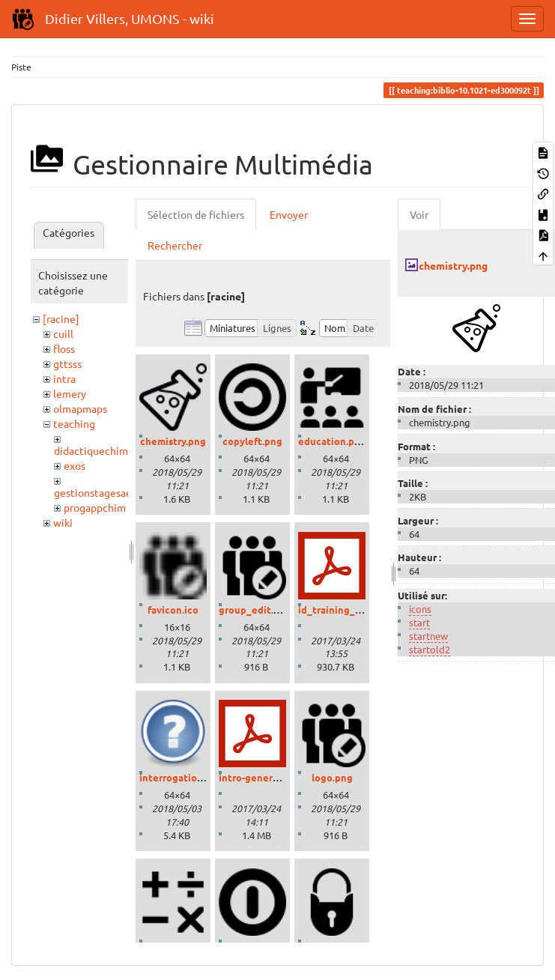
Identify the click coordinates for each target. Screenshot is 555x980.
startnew (428, 636)
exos (75, 465)
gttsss (67, 363)
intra (64, 378)
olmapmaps (80, 408)
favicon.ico (173, 610)
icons (420, 609)
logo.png (332, 777)
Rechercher (175, 245)
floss (64, 348)
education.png (332, 441)
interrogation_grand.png (197, 777)
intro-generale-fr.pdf (267, 777)
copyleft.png (252, 441)
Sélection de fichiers (196, 214)
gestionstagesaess (97, 492)
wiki (63, 522)
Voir (419, 214)
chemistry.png (173, 441)
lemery (70, 393)
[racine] (61, 318)
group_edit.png (255, 610)
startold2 (430, 649)
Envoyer (289, 214)
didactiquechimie (95, 450)
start (419, 622)
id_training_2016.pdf (346, 610)
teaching (74, 423)
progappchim (95, 507)
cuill (63, 333)
